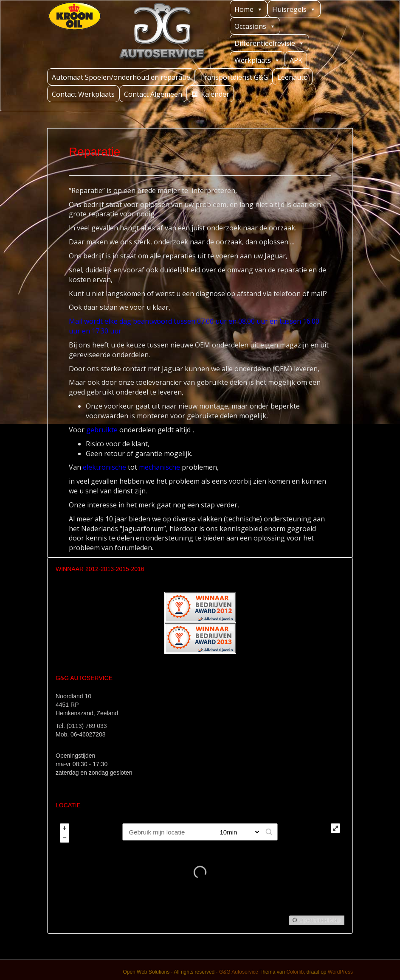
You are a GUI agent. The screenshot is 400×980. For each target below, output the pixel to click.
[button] (269, 832)
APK (296, 60)
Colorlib (295, 972)
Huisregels (294, 9)
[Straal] (236, 832)
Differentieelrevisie (269, 43)
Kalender (215, 94)
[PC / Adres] (167, 832)
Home (249, 9)
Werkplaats (257, 60)
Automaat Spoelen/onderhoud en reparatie (121, 77)
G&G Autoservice (239, 972)
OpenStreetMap (320, 920)
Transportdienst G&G (234, 77)
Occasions (255, 26)
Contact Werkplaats (83, 94)
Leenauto (293, 77)
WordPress (340, 972)
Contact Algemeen (153, 94)
